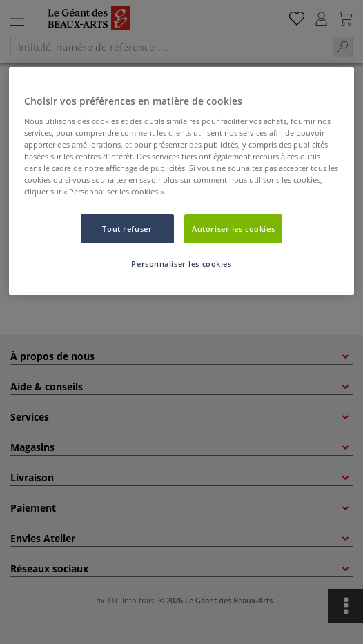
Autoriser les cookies (233, 229)
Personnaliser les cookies (181, 264)
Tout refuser (127, 229)
